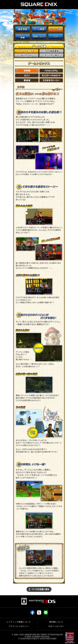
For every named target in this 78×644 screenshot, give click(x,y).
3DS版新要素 (52, 51)
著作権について (56, 622)
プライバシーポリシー (19, 626)
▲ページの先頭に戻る (39, 589)
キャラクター (27, 55)
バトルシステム (51, 71)
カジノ (27, 75)
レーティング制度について (19, 622)
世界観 (27, 71)
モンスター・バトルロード (51, 75)
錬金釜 (27, 80)
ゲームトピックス (27, 51)
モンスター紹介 (52, 55)
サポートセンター (56, 626)
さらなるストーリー (51, 80)
